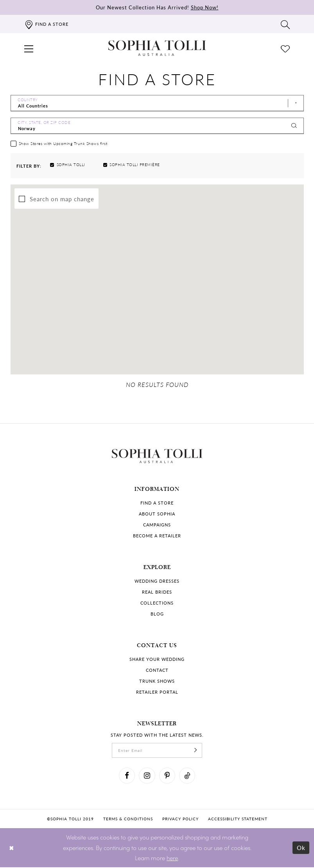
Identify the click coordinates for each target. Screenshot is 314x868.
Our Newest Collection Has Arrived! (157, 7)
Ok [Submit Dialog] (301, 848)
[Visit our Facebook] (127, 777)
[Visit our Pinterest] (167, 777)
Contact (157, 671)
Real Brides (157, 593)
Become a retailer (157, 536)
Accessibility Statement (238, 820)
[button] (29, 48)
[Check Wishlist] (285, 48)
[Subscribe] (196, 751)
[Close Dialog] (12, 848)
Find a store (157, 504)
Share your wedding (157, 660)
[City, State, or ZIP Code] (157, 126)
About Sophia (157, 515)
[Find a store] (46, 24)
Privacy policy (180, 820)
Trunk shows (157, 682)
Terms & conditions (128, 820)
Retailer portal (157, 693)
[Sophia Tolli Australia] (157, 48)
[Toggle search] (285, 24)
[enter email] (157, 751)
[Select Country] (157, 103)
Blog (157, 615)
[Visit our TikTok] (188, 777)
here (172, 858)
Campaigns (157, 525)
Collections (157, 604)
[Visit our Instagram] (147, 777)
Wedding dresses (157, 582)
